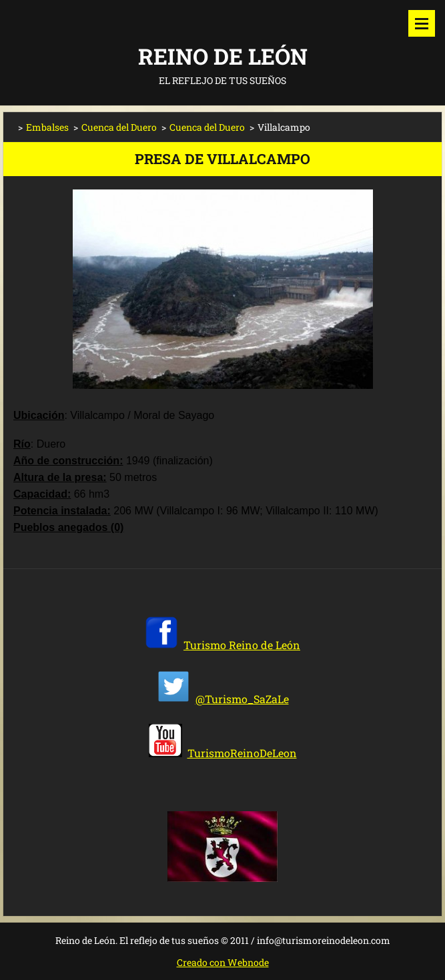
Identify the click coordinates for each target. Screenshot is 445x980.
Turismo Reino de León (242, 645)
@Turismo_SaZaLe (242, 699)
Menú (422, 23)
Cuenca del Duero (119, 127)
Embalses (47, 127)
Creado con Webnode (223, 962)
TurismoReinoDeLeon (242, 753)
